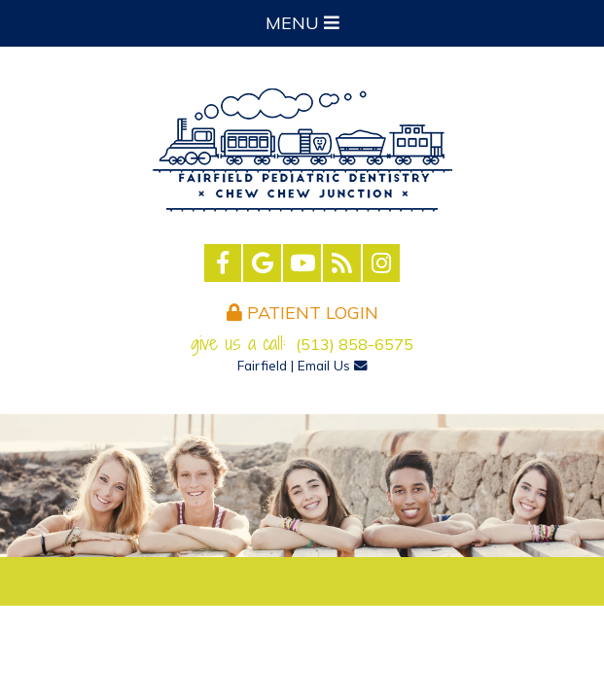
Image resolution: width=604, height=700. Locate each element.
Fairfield (262, 365)
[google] (262, 263)
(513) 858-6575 (355, 344)
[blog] (342, 263)
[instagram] (382, 263)
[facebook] (223, 263)
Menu (302, 23)
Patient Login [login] (302, 313)
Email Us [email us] (333, 365)
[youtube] (302, 263)
